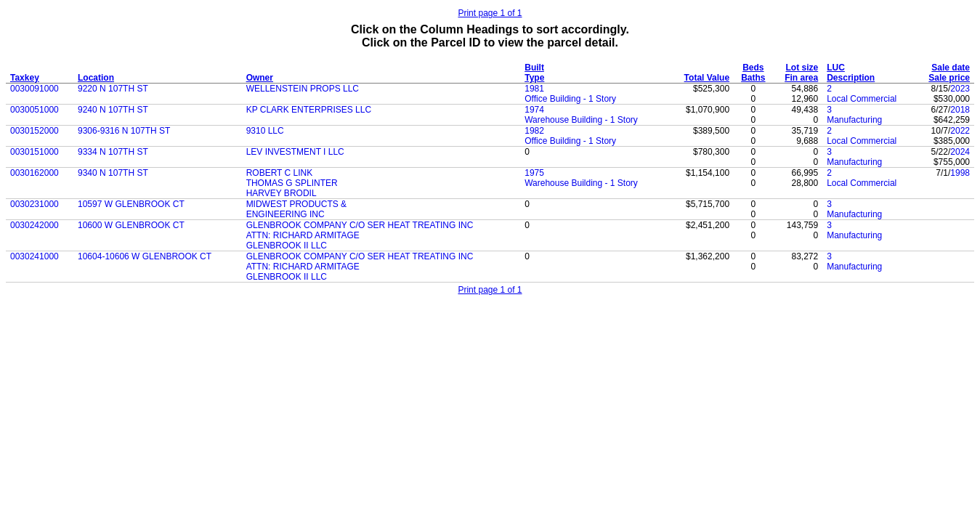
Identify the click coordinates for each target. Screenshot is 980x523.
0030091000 (35, 89)
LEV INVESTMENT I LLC (295, 152)
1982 (534, 131)
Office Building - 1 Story (570, 99)
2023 (960, 89)
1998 (960, 173)
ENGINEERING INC (286, 214)
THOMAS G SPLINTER (292, 183)
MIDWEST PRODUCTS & (296, 204)
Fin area (801, 78)
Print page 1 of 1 (490, 13)
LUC (836, 68)
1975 (534, 173)
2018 (960, 110)
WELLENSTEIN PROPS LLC (303, 89)
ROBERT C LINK (280, 173)
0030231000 (35, 204)
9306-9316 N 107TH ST (124, 131)
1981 (534, 89)
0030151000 (35, 152)
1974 (534, 110)
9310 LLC (265, 131)
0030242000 (35, 225)
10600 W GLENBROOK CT (131, 225)
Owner (260, 78)
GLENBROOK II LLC (287, 246)
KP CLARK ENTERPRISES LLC (309, 110)
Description (851, 78)
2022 (960, 131)
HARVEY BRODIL (282, 193)
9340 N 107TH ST (113, 173)
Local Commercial (862, 99)
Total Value (707, 78)
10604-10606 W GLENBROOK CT (145, 256)
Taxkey (25, 78)
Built (534, 68)
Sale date (951, 68)
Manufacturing (854, 120)
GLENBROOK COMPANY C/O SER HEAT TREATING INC (360, 225)
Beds (753, 68)
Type (534, 78)
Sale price (949, 78)
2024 (960, 152)
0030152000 (35, 131)
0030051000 (35, 110)
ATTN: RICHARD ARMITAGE (303, 235)
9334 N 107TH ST (113, 152)
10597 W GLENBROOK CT (131, 204)
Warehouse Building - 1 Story (581, 120)
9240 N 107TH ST (113, 110)
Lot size (802, 68)
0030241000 (35, 256)
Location (96, 78)
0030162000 (35, 173)
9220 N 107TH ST (113, 89)
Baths (753, 78)
